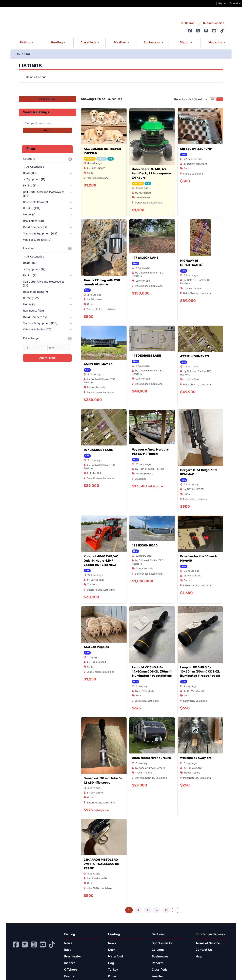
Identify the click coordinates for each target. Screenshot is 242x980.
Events (69, 977)
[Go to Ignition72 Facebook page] (190, 31)
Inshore (70, 963)
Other (112, 977)
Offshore (71, 970)
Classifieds (160, 970)
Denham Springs (145, 778)
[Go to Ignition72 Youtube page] (214, 31)
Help (199, 957)
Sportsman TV (162, 943)
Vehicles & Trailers (37, 240)
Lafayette (189, 499)
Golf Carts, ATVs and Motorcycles (44, 194)
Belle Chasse (142, 286)
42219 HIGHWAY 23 (195, 357)
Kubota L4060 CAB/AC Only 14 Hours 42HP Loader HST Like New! (101, 561)
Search (47, 131)
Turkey (113, 970)
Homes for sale (193, 288)
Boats (30, 173)
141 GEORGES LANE (147, 356)
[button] (26, 43)
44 (166, 910)
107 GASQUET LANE (98, 450)
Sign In (222, 3)
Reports (158, 963)
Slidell (187, 174)
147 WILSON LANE (145, 258)
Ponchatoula (142, 203)
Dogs (90, 173)
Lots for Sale (143, 281)
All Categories (35, 167)
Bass (68, 950)
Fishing (30, 186)
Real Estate (33, 221)
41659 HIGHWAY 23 (98, 364)
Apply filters (47, 358)
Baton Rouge (94, 590)
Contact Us (204, 950)
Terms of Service (208, 943)
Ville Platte (93, 889)
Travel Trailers (144, 773)
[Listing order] (190, 99)
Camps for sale (144, 569)
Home (30, 77)
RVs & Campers (35, 227)
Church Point (95, 310)
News (68, 943)
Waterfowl (116, 957)
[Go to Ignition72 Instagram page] (206, 31)
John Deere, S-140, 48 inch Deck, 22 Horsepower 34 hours (152, 174)
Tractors (92, 585)
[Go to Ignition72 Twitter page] (198, 31)
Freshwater (73, 957)
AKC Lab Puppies (96, 647)
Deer (112, 950)
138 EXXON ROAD (145, 546)
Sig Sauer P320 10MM (196, 149)
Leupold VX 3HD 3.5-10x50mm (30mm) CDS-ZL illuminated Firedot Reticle (200, 672)
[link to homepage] (46, 27)
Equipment (36, 180)
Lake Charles (191, 586)
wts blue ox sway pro (196, 758)
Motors (29, 215)
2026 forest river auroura (151, 758)
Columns (158, 950)
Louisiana (103, 178)
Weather (158, 977)
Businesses (160, 957)
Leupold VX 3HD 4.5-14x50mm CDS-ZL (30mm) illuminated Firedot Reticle (152, 672)
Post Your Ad (47, 99)
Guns (187, 169)
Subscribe (235, 3)
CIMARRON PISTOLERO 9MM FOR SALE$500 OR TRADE (101, 864)
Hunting (32, 209)
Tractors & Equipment (40, 234)
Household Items (35, 202)
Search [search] (188, 23)
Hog (111, 963)
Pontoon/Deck (144, 474)
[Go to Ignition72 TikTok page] (222, 31)
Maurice (91, 178)
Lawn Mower (143, 198)
